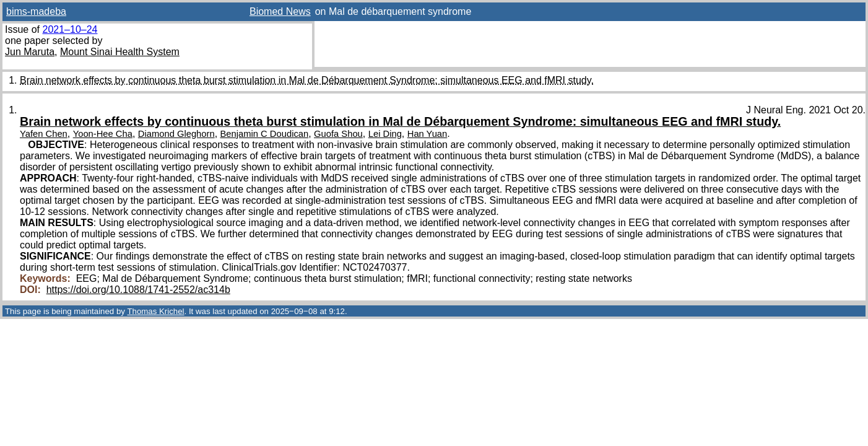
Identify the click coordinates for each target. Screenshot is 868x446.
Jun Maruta (30, 52)
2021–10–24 (70, 29)
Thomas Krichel (155, 311)
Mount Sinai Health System (120, 52)
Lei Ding (385, 134)
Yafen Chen (44, 134)
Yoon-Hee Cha (103, 134)
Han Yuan (427, 134)
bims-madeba (36, 11)
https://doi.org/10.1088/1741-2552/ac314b (138, 290)
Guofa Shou (338, 134)
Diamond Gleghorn (176, 134)
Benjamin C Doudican (265, 134)
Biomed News (280, 11)
